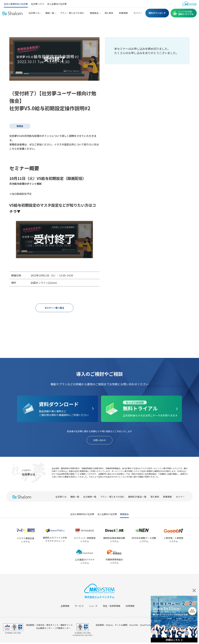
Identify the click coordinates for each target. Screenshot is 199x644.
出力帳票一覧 (90, 498)
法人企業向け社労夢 (57, 4)
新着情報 (123, 13)
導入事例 (109, 13)
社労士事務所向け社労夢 (16, 4)
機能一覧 (50, 13)
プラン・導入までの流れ (72, 13)
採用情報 (134, 607)
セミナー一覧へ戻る (54, 308)
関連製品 (94, 13)
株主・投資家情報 (114, 607)
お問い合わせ (99, 441)
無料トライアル (186, 13)
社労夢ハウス (37, 4)
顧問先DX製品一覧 (137, 498)
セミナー (138, 13)
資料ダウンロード (157, 13)
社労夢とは (34, 13)
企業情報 (65, 607)
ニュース (95, 607)
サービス (80, 607)
